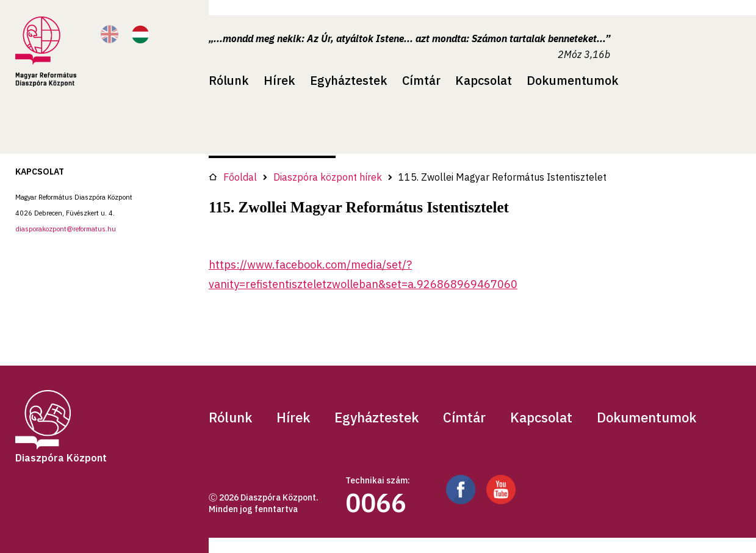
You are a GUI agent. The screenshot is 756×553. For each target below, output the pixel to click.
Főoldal (233, 177)
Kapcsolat (484, 80)
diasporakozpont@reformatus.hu (66, 229)
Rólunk (229, 80)
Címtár (421, 80)
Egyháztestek (349, 80)
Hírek (279, 80)
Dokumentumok (573, 80)
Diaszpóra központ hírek (328, 177)
